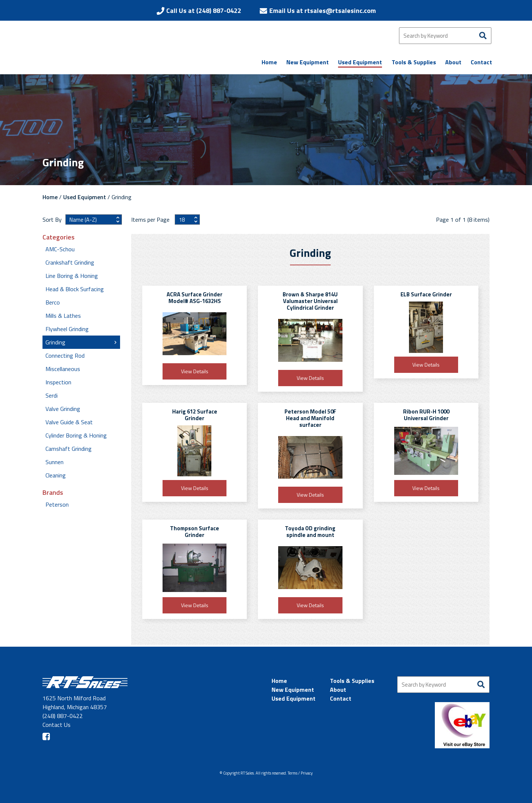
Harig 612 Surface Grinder (195, 415)
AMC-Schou (60, 249)
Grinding (55, 342)
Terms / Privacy (300, 773)
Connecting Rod (65, 355)
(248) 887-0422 (63, 716)
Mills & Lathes (63, 316)
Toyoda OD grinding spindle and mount (310, 532)
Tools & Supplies (352, 681)
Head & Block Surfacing (75, 289)
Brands (53, 493)
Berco (53, 302)
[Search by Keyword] (445, 36)
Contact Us (57, 725)
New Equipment (293, 690)
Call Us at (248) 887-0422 (204, 11)
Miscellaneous (63, 369)
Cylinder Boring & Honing (76, 435)
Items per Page (151, 220)
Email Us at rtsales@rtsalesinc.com (323, 11)
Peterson (57, 504)
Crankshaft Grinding (70, 262)
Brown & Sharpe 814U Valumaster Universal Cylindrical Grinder (310, 301)
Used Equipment (85, 197)
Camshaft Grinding (69, 449)
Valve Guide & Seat (69, 422)
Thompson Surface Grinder (195, 532)
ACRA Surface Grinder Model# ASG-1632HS (195, 298)
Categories (59, 237)
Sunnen (54, 462)
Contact (341, 698)
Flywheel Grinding (67, 329)
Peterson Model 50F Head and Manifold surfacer (310, 418)
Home (50, 197)
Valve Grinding (63, 409)
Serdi (52, 395)
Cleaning (56, 475)
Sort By (52, 220)
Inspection (58, 382)
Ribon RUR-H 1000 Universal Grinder (426, 415)
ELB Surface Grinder (426, 294)
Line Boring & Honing (72, 276)
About (338, 690)
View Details (195, 371)
